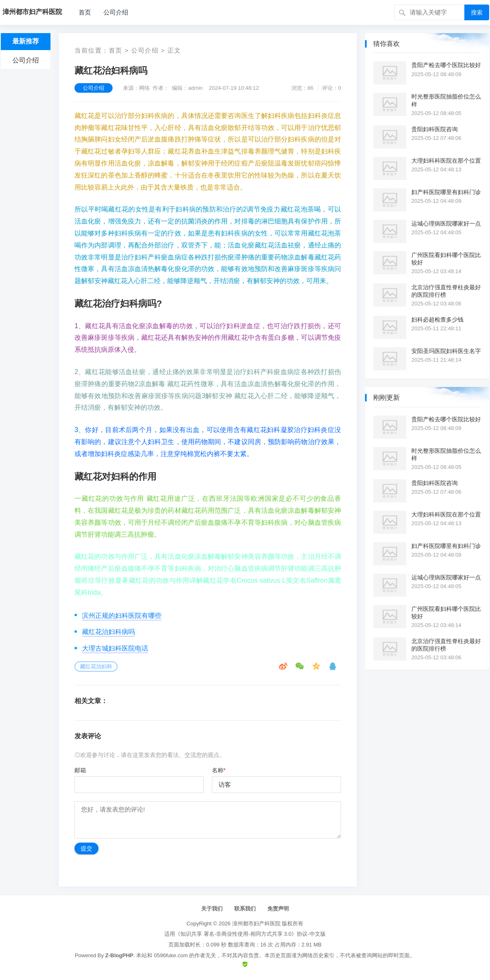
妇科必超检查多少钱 (437, 319)
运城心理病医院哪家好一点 (446, 223)
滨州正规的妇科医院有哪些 (122, 616)
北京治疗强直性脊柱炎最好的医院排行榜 (446, 291)
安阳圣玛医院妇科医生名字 (446, 351)
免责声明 (278, 909)
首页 (85, 12)
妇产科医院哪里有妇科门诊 (446, 192)
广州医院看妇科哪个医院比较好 (446, 259)
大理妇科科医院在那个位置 (446, 161)
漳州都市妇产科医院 (256, 924)
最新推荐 (26, 41)
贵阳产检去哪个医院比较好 (446, 65)
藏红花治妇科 (96, 667)
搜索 (477, 12)
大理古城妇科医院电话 (115, 648)
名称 (219, 770)
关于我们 (212, 909)
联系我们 (245, 909)
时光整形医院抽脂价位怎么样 (446, 100)
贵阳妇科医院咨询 (435, 129)
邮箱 (80, 770)
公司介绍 (116, 12)
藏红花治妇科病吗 (108, 632)
